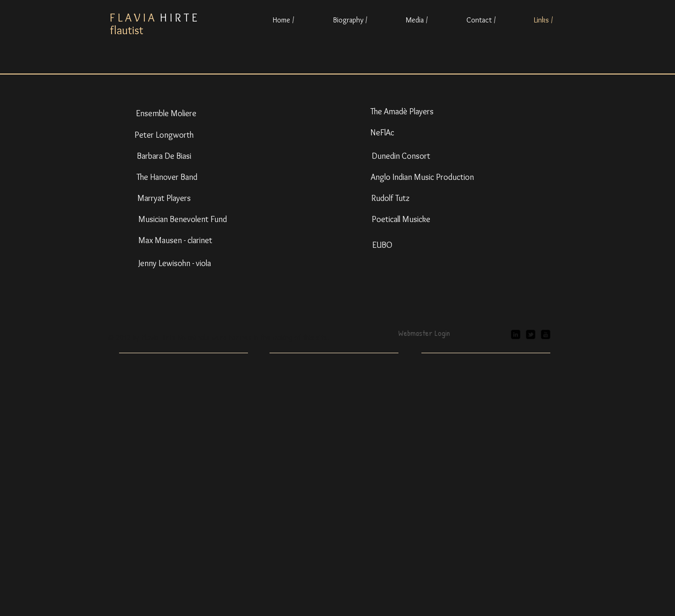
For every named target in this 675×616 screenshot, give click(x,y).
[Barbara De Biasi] (164, 156)
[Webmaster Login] (424, 333)
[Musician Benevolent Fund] (183, 220)
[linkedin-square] (516, 334)
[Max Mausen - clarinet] (175, 241)
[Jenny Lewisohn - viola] (175, 264)
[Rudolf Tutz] (390, 199)
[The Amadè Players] (402, 112)
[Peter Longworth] (164, 135)
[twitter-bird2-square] (531, 334)
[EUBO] (382, 245)
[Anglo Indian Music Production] (422, 178)
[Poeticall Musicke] (401, 220)
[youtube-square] (546, 334)
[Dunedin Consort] (401, 156)
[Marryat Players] (164, 199)
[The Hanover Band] (167, 178)
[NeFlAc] (382, 133)
